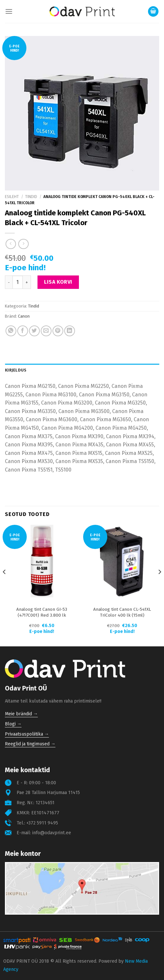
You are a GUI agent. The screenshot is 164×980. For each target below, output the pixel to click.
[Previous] (5, 585)
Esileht (12, 197)
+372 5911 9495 (42, 823)
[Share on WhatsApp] (11, 331)
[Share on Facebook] (23, 331)
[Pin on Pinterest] (58, 331)
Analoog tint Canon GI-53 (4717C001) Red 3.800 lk (42, 612)
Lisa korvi (58, 282)
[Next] (159, 585)
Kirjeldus (16, 370)
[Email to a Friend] (46, 331)
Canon (24, 316)
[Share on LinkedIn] (70, 331)
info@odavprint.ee (52, 833)
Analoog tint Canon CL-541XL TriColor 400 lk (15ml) (122, 612)
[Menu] (9, 11)
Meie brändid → (21, 714)
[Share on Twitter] (34, 331)
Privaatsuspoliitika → (27, 734)
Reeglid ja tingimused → (30, 744)
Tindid (31, 197)
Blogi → (13, 724)
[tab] (82, 370)
